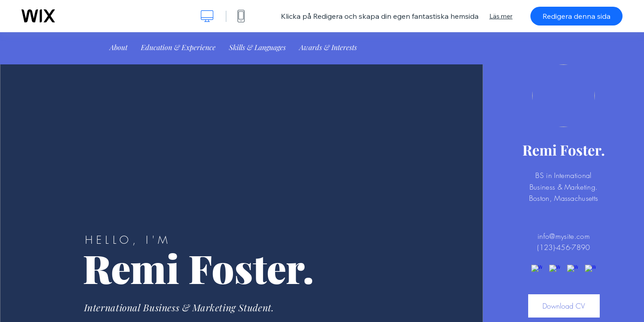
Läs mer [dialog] (501, 16)
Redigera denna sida (576, 16)
